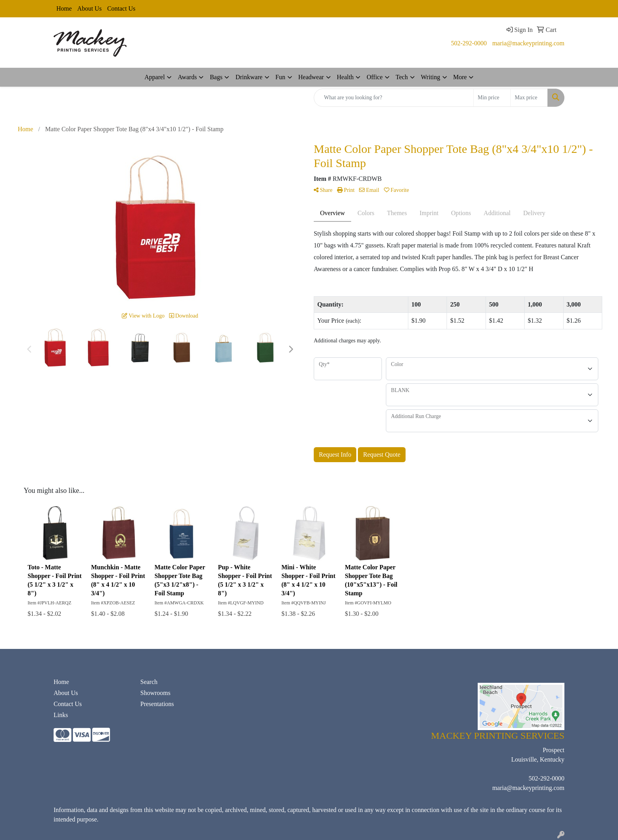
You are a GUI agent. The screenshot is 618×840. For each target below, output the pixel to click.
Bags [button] (216, 77)
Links (61, 715)
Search (149, 682)
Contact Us (121, 8)
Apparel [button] (155, 77)
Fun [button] (280, 77)
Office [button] (375, 77)
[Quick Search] (394, 98)
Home (64, 8)
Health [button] (345, 77)
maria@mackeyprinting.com (528, 43)
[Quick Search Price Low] (492, 98)
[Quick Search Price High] (529, 98)
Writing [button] (431, 77)
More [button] (460, 77)
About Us (89, 8)
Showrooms (155, 693)
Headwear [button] (311, 77)
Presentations (157, 704)
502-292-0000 (469, 43)
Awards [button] (187, 77)
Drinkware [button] (249, 77)
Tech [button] (402, 77)
